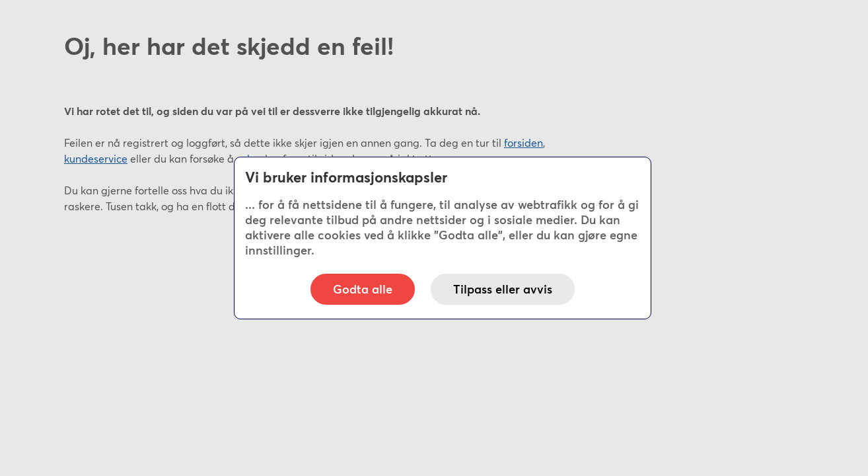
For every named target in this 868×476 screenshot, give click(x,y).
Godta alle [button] (363, 289)
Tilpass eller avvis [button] (503, 289)
